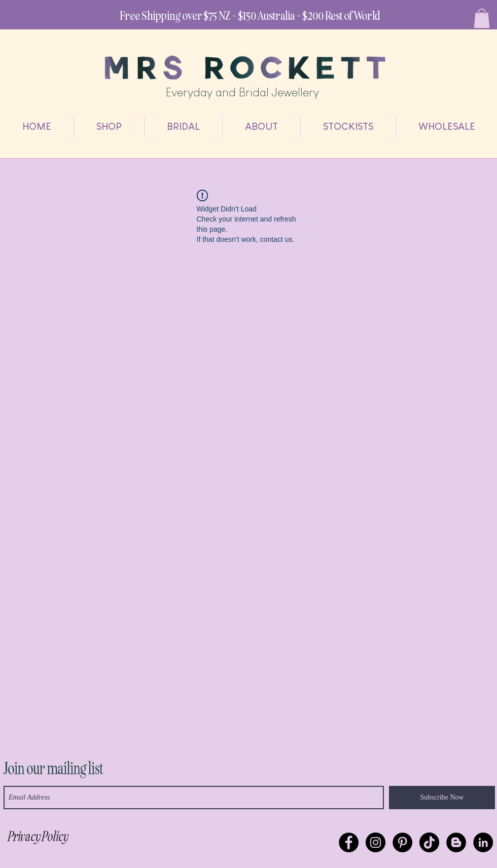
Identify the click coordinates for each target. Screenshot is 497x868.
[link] (482, 18)
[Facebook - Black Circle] (349, 842)
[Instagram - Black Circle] (376, 842)
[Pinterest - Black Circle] (402, 842)
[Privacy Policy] (38, 837)
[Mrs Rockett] (483, 842)
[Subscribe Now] (442, 798)
